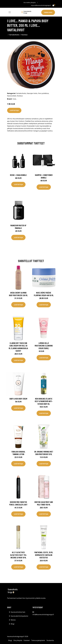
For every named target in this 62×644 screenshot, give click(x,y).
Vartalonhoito (14, 35)
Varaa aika (48, 12)
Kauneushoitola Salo (18, 612)
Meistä (13, 620)
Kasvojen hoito (32, 93)
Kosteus (24, 35)
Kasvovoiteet (12, 96)
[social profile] (37, 3)
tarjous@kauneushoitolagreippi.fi (41, 5)
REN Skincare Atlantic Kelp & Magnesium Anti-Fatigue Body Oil (44, 401)
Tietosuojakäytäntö (38, 640)
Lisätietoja (14, 110)
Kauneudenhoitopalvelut (19, 616)
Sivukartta (50, 640)
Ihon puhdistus (43, 93)
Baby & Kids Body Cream (18, 399)
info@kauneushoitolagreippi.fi (43, 614)
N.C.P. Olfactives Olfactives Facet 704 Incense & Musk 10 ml (18, 555)
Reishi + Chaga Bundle (18, 175)
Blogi (13, 624)
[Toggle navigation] (10, 12)
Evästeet (27, 640)
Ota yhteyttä (18, 640)
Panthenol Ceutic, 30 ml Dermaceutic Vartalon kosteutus (44, 555)
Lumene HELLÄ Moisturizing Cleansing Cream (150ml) (44, 346)
